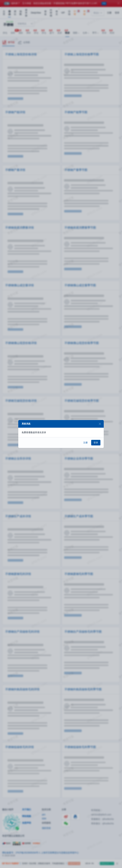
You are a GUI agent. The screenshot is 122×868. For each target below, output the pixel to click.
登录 (96, 443)
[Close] (100, 424)
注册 (85, 443)
